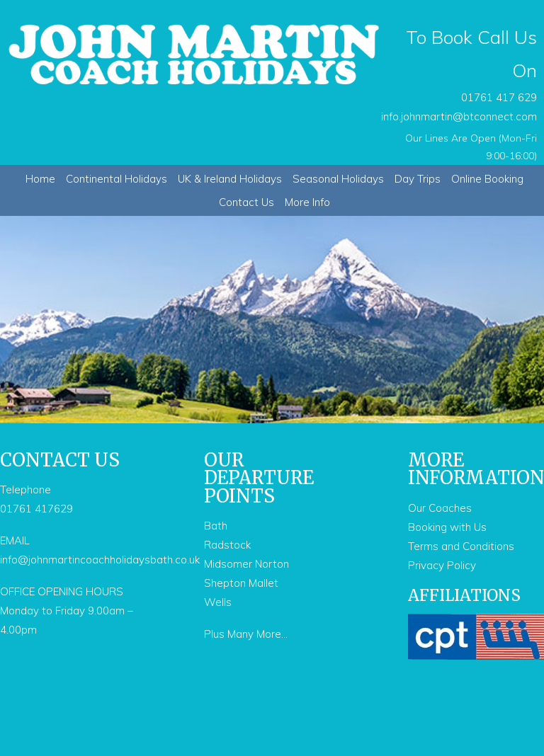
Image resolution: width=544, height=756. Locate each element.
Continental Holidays (117, 179)
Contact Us (246, 202)
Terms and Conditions (461, 546)
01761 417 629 (499, 97)
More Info (307, 202)
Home (40, 179)
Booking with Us (447, 527)
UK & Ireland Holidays (230, 179)
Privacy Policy (442, 565)
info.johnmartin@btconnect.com (459, 116)
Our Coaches (440, 508)
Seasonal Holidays (338, 179)
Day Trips (418, 179)
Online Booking (487, 179)
